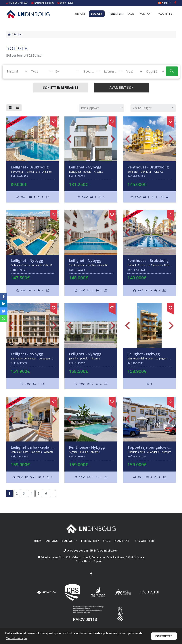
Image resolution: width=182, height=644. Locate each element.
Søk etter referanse (61, 88)
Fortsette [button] (164, 636)
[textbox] (15, 71)
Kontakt (146, 14)
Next (54, 139)
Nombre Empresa (28, 14)
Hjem (38, 541)
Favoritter (166, 14)
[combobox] (15, 71)
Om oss (80, 14)
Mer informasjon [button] (16, 638)
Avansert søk (121, 88)
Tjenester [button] (115, 14)
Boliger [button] (97, 14)
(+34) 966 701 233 (17, 3)
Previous (11, 139)
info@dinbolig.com (44, 3)
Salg (131, 14)
